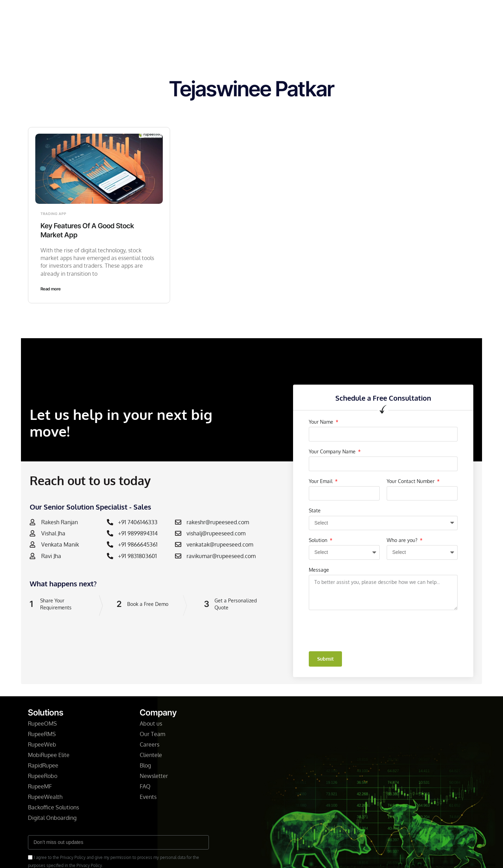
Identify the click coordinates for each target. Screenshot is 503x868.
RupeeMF (40, 786)
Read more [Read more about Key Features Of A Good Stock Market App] (51, 289)
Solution (319, 540)
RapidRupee (43, 765)
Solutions (176, 12)
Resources (311, 12)
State (315, 510)
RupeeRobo (43, 776)
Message (319, 570)
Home (145, 12)
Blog (281, 12)
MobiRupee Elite (49, 755)
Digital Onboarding (52, 818)
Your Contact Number (411, 481)
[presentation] (362, 631)
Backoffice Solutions (53, 807)
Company (212, 12)
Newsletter (250, 12)
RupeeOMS (42, 724)
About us (151, 724)
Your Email (321, 481)
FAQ (145, 786)
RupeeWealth (45, 797)
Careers (150, 744)
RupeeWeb (42, 744)
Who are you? (403, 540)
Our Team (152, 734)
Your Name (322, 422)
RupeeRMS (42, 734)
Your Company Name (333, 451)
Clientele (152, 755)
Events (148, 797)
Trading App (53, 214)
